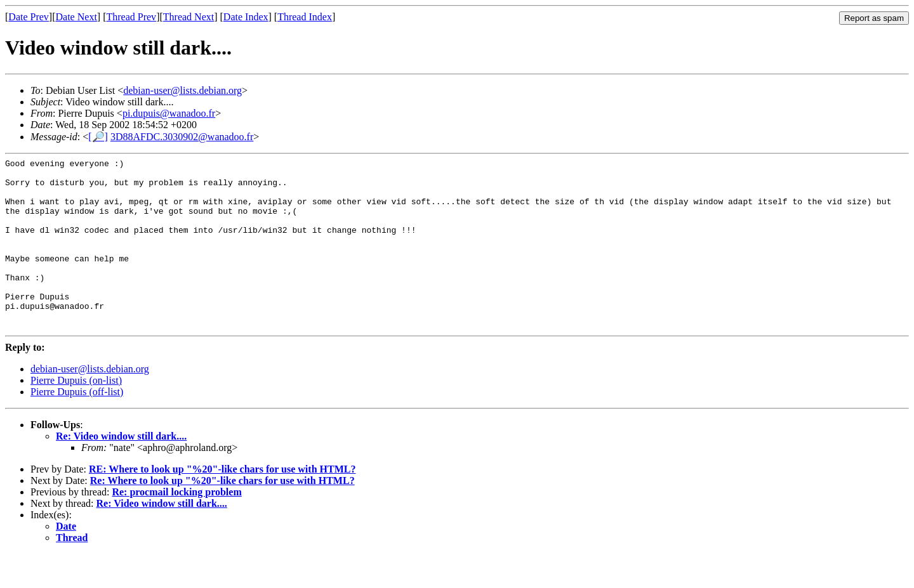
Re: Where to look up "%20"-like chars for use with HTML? (222, 515)
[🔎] (98, 137)
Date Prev (29, 17)
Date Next (76, 17)
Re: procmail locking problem (176, 526)
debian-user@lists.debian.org (182, 90)
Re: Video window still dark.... (121, 470)
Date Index (246, 17)
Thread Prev (131, 17)
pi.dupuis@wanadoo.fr (169, 113)
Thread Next (189, 17)
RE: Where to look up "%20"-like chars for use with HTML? (222, 503)
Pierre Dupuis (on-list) (76, 415)
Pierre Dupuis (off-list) (77, 426)
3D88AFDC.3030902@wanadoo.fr (182, 137)
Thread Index (305, 17)
